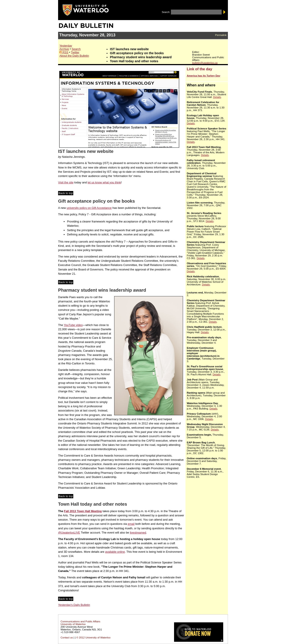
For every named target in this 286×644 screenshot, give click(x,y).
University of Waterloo (73, 624)
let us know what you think (104, 182)
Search (76, 49)
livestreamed (138, 533)
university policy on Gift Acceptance (89, 208)
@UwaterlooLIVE (69, 533)
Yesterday (66, 46)
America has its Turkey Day (204, 76)
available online (115, 552)
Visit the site (66, 182)
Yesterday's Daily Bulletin (74, 605)
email (131, 524)
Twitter (75, 52)
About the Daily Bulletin (74, 56)
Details (217, 97)
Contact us (67, 638)
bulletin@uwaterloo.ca (205, 63)
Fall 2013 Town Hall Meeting (83, 511)
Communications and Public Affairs (80, 621)
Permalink (221, 35)
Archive (64, 49)
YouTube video (73, 325)
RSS (64, 52)
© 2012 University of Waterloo (94, 638)
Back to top (66, 193)
